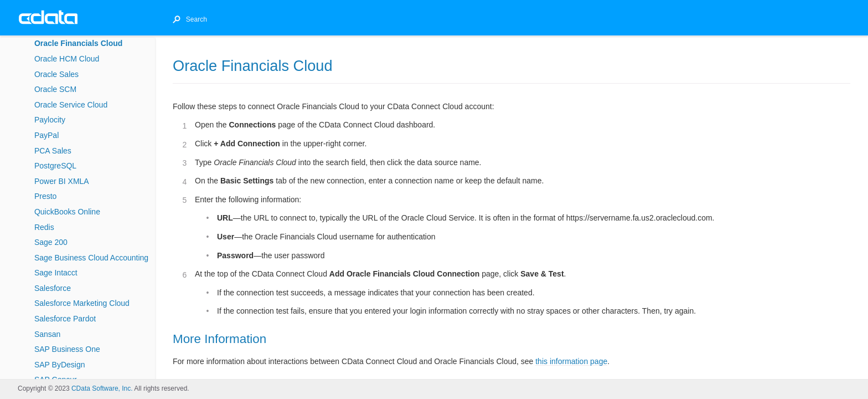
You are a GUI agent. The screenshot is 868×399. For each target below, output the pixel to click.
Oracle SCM (55, 89)
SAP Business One (67, 349)
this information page (571, 361)
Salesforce (53, 288)
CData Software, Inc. (102, 388)
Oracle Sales (56, 74)
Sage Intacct (56, 273)
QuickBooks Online (67, 212)
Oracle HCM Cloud (67, 59)
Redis (44, 227)
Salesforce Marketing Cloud (82, 303)
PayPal (46, 135)
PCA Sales (53, 151)
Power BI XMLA (62, 181)
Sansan (47, 334)
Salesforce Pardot (65, 319)
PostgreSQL (55, 166)
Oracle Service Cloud (71, 105)
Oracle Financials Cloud (79, 43)
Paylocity (50, 120)
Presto (45, 196)
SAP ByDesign (60, 365)
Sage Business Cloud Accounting (91, 258)
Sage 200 (51, 242)
